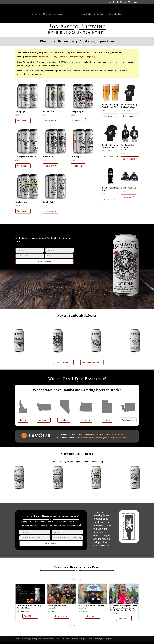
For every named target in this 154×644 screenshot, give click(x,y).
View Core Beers (62, 362)
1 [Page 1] (71, 626)
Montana (43, 420)
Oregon (85, 420)
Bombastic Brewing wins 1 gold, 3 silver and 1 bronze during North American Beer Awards (124, 608)
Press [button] (80, 579)
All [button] (74, 579)
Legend (109, 639)
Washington (127, 420)
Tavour (120, 434)
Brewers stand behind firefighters (57, 607)
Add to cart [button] (22, 121)
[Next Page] (83, 626)
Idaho (22, 420)
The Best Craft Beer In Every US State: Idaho (29, 607)
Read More (29, 616)
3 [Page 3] (79, 626)
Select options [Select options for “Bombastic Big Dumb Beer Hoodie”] (129, 159)
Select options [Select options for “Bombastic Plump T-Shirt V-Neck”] (129, 116)
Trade (18, 639)
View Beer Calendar (91, 362)
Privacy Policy (49, 639)
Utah (106, 420)
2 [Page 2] (75, 626)
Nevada (62, 420)
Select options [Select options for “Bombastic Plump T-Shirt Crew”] (110, 157)
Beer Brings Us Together (31, 639)
